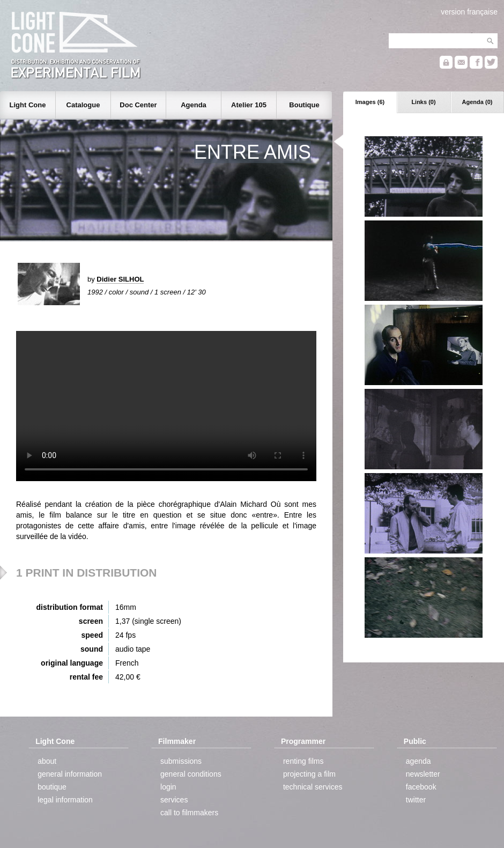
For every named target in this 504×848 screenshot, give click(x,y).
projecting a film (309, 774)
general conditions (191, 774)
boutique (52, 787)
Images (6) (370, 102)
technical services (313, 787)
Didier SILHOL (120, 279)
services (174, 800)
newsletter (423, 774)
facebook (421, 787)
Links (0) (423, 102)
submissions (181, 761)
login (168, 787)
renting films (303, 761)
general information (70, 774)
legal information (65, 800)
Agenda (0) (477, 102)
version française (469, 12)
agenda (418, 761)
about (47, 761)
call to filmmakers (189, 813)
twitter (416, 800)
